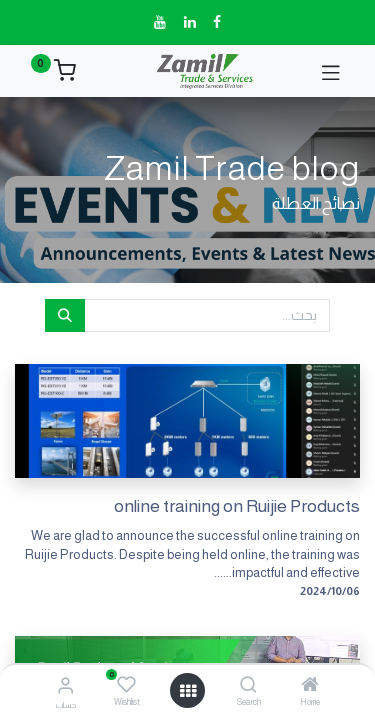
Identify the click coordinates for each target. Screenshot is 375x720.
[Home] (310, 686)
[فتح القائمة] (188, 691)
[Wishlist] (126, 685)
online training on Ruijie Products (237, 506)
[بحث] (65, 316)
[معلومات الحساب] (65, 685)
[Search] (248, 686)
